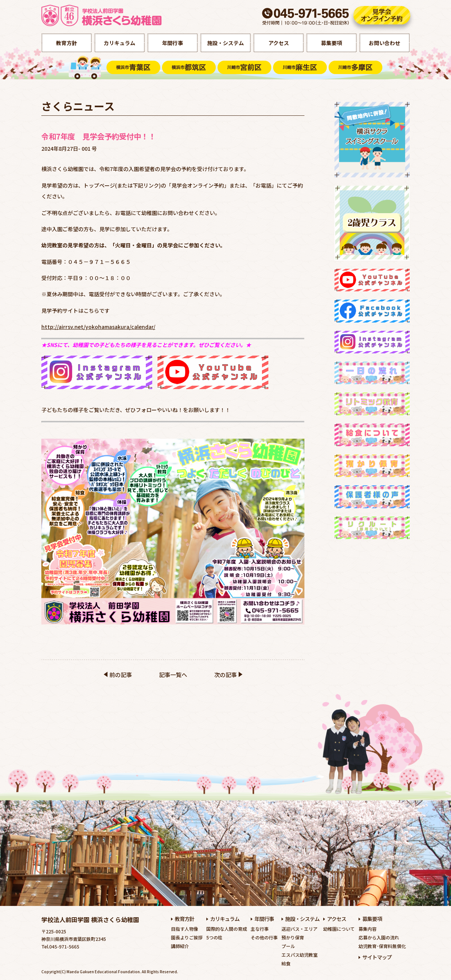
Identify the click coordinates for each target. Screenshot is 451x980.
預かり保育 (293, 937)
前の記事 (121, 675)
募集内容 (368, 929)
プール (288, 946)
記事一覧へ (173, 675)
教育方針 (67, 43)
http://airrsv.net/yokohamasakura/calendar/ (98, 327)
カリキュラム (120, 43)
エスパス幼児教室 (300, 955)
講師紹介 (180, 946)
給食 (286, 963)
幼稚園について (339, 929)
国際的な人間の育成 (227, 929)
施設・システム (225, 43)
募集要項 (331, 43)
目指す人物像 (185, 929)
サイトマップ (377, 957)
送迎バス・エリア (300, 929)
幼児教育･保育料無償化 (382, 946)
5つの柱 (214, 937)
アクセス (279, 43)
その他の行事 (264, 937)
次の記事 (225, 675)
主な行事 (260, 929)
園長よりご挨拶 (187, 937)
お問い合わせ (384, 43)
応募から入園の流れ (379, 937)
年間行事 (173, 43)
